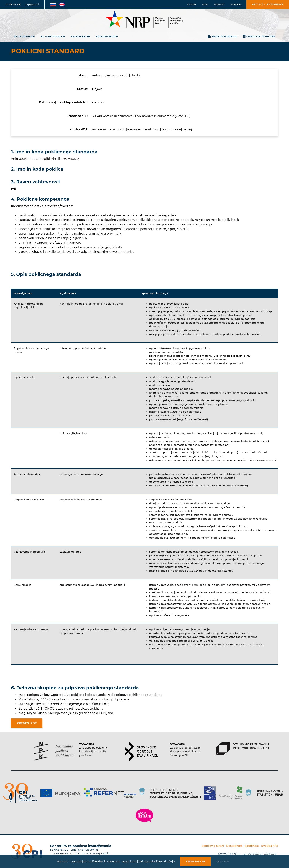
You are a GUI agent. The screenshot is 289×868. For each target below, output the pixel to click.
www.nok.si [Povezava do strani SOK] (178, 744)
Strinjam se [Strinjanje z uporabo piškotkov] (195, 861)
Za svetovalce (53, 36)
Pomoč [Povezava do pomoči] (219, 4)
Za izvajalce (24, 36)
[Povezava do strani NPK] (54, 751)
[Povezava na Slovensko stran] (53, 4)
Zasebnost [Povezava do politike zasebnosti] (252, 846)
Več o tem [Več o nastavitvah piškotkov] (223, 862)
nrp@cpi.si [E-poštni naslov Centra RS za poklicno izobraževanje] (103, 854)
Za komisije (80, 36)
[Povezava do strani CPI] (22, 793)
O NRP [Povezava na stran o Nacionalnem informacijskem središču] (192, 4)
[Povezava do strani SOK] (142, 751)
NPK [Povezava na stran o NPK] (205, 4)
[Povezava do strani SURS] (266, 793)
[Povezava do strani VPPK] (242, 749)
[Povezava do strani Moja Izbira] (144, 815)
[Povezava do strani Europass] (62, 793)
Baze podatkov (225, 36)
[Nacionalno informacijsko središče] (144, 20)
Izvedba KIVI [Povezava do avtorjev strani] (270, 846)
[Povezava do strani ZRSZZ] (232, 793)
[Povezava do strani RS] (171, 793)
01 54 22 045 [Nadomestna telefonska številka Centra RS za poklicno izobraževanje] (83, 854)
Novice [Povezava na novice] (236, 4)
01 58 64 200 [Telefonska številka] (14, 4)
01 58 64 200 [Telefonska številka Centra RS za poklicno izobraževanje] (61, 854)
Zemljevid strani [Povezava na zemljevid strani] (213, 846)
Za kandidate (107, 36)
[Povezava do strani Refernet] (111, 793)
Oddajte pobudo (261, 36)
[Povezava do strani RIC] (211, 793)
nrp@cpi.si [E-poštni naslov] (32, 4)
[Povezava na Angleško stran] (62, 4)
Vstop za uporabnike (268, 4)
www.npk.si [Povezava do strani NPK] (87, 744)
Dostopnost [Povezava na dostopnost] (234, 846)
